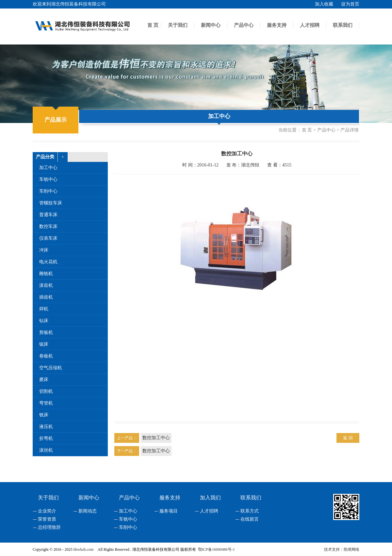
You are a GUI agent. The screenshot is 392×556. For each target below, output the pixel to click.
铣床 (44, 415)
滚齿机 (46, 285)
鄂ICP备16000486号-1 (216, 549)
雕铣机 (46, 274)
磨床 (44, 380)
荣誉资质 (47, 519)
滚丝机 (46, 450)
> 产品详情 (348, 130)
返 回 (348, 438)
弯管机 (46, 403)
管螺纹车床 (51, 203)
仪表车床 (48, 238)
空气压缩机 (51, 368)
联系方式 (250, 511)
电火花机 (48, 262)
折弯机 (46, 438)
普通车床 (48, 215)
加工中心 (219, 116)
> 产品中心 (324, 130)
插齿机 (46, 297)
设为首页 (350, 4)
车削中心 (48, 191)
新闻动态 (88, 511)
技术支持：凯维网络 (342, 549)
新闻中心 (211, 25)
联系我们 (343, 25)
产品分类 (45, 157)
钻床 (44, 321)
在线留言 (250, 519)
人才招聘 (310, 25)
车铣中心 (48, 179)
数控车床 (48, 226)
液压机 (46, 427)
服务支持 (277, 25)
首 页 (153, 25)
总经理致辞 (49, 528)
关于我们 (178, 25)
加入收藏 (324, 4)
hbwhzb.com (84, 549)
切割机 (46, 391)
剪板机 (46, 332)
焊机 (44, 309)
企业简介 (47, 511)
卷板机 (46, 356)
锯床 (44, 344)
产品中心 (244, 25)
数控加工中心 (156, 438)
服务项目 (169, 511)
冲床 (44, 250)
